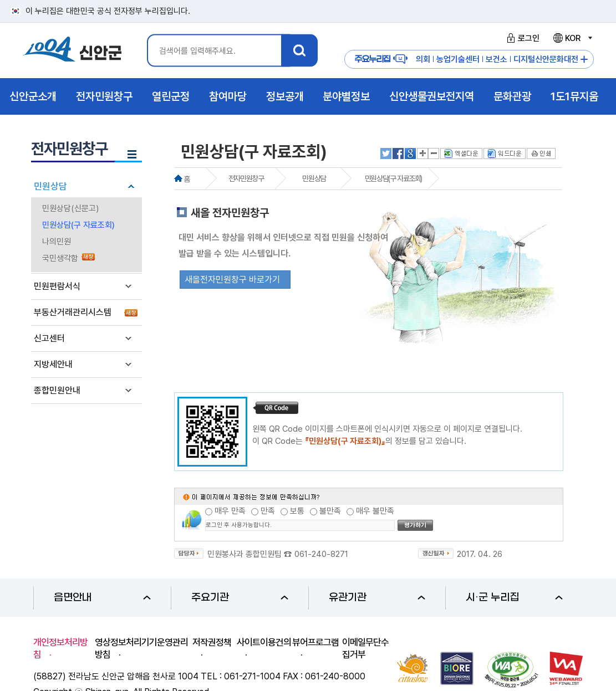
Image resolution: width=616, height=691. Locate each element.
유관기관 (377, 598)
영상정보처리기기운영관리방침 (141, 648)
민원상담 (50, 186)
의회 (423, 59)
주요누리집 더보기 (584, 60)
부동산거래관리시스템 (73, 312)
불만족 (330, 511)
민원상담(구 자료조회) (78, 225)
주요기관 (240, 598)
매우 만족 (230, 511)
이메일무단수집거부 (365, 648)
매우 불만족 (375, 511)
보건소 (497, 59)
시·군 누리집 (514, 598)
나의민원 (57, 242)
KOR (572, 38)
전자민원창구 (246, 178)
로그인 (521, 38)
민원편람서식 (57, 286)
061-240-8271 (321, 554)
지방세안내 (53, 364)
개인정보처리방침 (60, 648)
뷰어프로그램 (315, 642)
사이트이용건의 (264, 642)
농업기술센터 (458, 59)
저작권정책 (212, 642)
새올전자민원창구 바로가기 (232, 280)
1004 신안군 (72, 51)
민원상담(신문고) (70, 208)
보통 (297, 511)
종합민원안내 (57, 390)
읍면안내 (102, 598)
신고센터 (49, 338)
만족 (268, 511)
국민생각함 (60, 258)
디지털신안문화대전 (546, 59)
